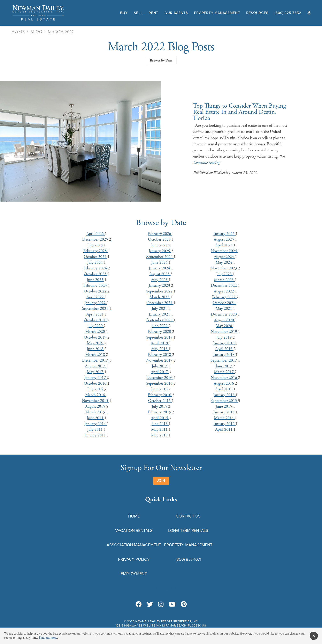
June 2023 (96, 280)
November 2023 (224, 268)
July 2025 (95, 245)
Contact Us (188, 516)
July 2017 (160, 366)
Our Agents (176, 13)
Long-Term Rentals (188, 530)
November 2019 (224, 332)
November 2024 (224, 251)
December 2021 (160, 303)
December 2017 (96, 360)
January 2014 (96, 424)
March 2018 (96, 355)
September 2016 (160, 383)
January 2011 (96, 435)
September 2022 (160, 291)
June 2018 (96, 349)
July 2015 (160, 407)
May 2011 (160, 430)
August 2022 (224, 291)
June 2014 (96, 418)
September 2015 (224, 401)
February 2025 (96, 251)
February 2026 (160, 234)
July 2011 (95, 430)
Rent (154, 13)
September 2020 (160, 320)
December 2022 (224, 286)
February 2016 (160, 395)
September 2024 (160, 257)
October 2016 (96, 383)
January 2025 (160, 251)
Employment (134, 574)
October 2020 (96, 320)
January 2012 (224, 424)
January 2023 (160, 286)
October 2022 (96, 291)
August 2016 (224, 383)
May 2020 (224, 326)
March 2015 (96, 412)
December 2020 (224, 314)
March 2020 (96, 332)
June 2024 (160, 263)
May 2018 (160, 349)
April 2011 (224, 430)
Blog (36, 32)
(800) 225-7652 (288, 13)
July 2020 (95, 326)
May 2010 (160, 435)
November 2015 (96, 401)
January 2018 (224, 355)
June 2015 (224, 407)
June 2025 (160, 245)
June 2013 (160, 424)
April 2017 (160, 372)
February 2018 (160, 355)
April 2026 (96, 234)
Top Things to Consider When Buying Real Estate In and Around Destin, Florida (240, 112)
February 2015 (160, 412)
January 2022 (96, 303)
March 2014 (224, 418)
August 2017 (96, 366)
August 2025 (224, 240)
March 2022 (160, 297)
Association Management (134, 545)
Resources (257, 13)
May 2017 (96, 372)
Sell (138, 13)
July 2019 (224, 337)
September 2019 (160, 337)
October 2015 (160, 401)
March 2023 (224, 280)
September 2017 (224, 360)
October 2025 (160, 240)
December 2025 (96, 240)
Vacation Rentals (134, 530)
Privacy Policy (134, 559)
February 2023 (96, 286)
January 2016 (224, 395)
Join (161, 481)
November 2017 (160, 360)
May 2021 (224, 309)
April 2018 (224, 349)
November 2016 (224, 378)
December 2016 (160, 378)
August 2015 (96, 407)
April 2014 (160, 418)
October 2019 (96, 337)
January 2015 (224, 412)
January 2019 (224, 343)
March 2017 (224, 372)
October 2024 (96, 257)
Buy (124, 13)
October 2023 (96, 274)
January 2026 (224, 234)
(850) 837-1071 (188, 559)
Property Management (217, 13)
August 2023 (160, 274)
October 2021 (224, 303)
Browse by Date (161, 60)
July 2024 (95, 263)
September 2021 (96, 309)
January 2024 (160, 268)
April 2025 (224, 245)
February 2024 (96, 268)
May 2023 (160, 280)
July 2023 (224, 274)
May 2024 (224, 263)
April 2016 (224, 389)
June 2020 (160, 326)
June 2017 (224, 366)
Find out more (48, 638)
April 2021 (96, 314)
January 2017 (96, 378)
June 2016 (160, 389)
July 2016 (95, 389)
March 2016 (96, 395)
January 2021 (160, 314)
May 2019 (96, 343)
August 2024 (224, 257)
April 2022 (96, 297)
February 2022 (224, 297)
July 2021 (160, 309)
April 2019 (160, 343)
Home (18, 32)
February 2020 (160, 332)
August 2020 (224, 320)
